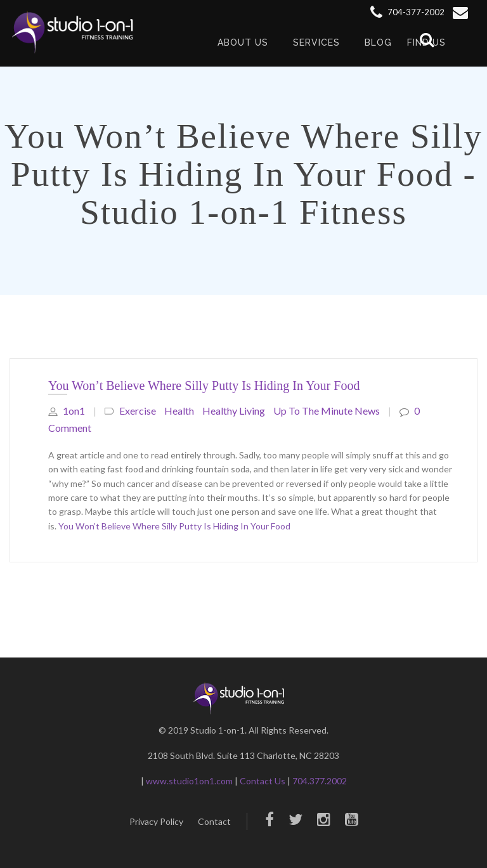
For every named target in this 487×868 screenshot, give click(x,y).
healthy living (234, 411)
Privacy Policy (156, 821)
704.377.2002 (320, 781)
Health (179, 411)
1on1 (67, 411)
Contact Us (263, 781)
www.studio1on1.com (189, 781)
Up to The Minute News (327, 411)
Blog (378, 42)
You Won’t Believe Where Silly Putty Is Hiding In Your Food (204, 385)
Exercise (138, 411)
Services (316, 42)
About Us (243, 42)
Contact (214, 821)
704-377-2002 (407, 12)
